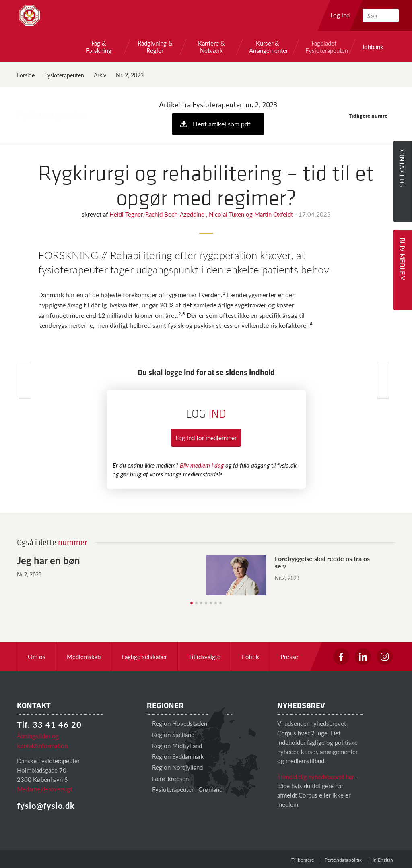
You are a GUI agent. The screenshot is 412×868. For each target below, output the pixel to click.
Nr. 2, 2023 (130, 75)
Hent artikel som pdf (222, 124)
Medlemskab (84, 656)
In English (383, 860)
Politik (250, 656)
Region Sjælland (171, 734)
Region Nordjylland (175, 767)
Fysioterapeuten (64, 75)
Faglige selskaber (144, 656)
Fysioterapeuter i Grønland (185, 789)
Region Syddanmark (175, 756)
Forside (26, 75)
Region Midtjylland (174, 745)
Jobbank (373, 47)
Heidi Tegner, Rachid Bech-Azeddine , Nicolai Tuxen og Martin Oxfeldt (202, 214)
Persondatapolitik (343, 860)
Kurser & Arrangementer (268, 47)
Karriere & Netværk (211, 47)
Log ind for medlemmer (206, 438)
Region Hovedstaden (177, 723)
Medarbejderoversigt (44, 789)
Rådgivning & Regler (155, 47)
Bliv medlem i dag (202, 465)
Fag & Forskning (99, 47)
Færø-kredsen (168, 778)
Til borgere (303, 860)
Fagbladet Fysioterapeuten (324, 47)
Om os (37, 656)
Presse (289, 656)
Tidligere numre (372, 115)
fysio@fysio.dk (46, 806)
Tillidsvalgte (204, 656)
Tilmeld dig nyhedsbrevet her (316, 776)
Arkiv (100, 75)
